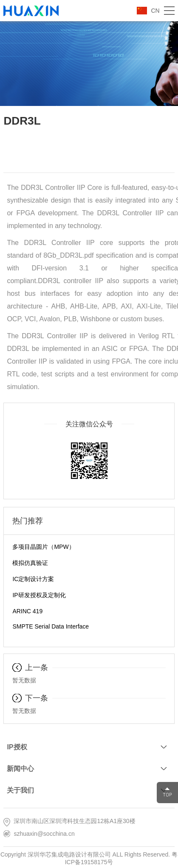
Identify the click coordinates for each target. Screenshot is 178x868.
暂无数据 (24, 680)
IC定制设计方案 (33, 579)
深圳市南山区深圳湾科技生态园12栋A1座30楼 (74, 821)
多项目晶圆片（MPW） (43, 547)
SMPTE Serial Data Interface (51, 626)
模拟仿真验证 (30, 563)
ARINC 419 (27, 611)
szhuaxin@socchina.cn (44, 834)
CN (155, 11)
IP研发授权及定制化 (39, 595)
